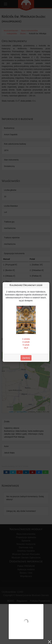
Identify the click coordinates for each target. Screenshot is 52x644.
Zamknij (26, 358)
